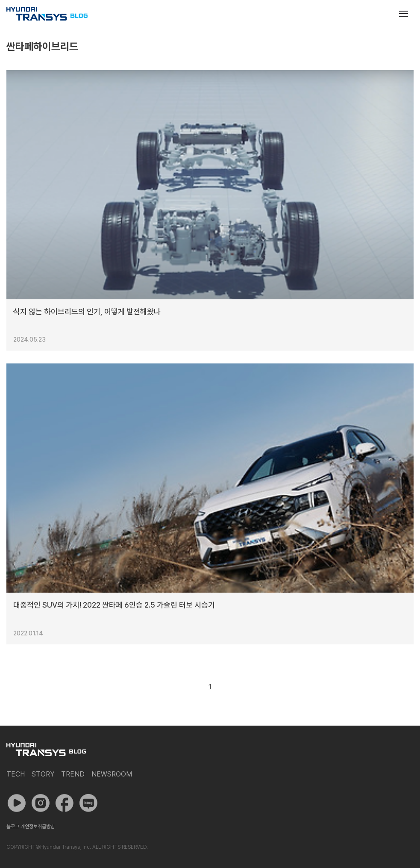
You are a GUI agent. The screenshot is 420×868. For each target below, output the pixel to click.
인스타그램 (41, 803)
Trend (73, 774)
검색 (383, 14)
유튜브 (17, 803)
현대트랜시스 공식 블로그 (47, 14)
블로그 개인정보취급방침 (31, 827)
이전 (191, 687)
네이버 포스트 (88, 803)
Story (43, 774)
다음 (229, 687)
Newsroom (112, 774)
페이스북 (65, 803)
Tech (16, 774)
